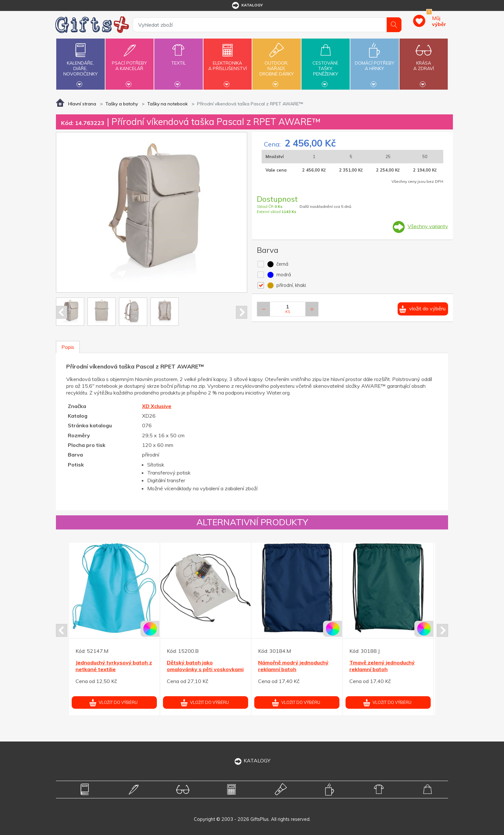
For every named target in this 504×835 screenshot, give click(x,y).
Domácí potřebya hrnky (374, 62)
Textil (178, 59)
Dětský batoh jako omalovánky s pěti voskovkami (205, 666)
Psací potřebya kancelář (130, 62)
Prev (62, 312)
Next (242, 312)
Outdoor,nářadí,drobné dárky (276, 63)
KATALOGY (252, 760)
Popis (68, 347)
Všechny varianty (428, 226)
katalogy (247, 5)
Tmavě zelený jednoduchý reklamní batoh (382, 666)
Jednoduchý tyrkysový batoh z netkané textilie (114, 666)
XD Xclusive (157, 406)
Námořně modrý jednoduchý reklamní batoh (293, 666)
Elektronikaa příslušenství (228, 62)
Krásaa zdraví (424, 62)
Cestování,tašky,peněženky (326, 63)
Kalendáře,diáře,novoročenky (80, 63)
